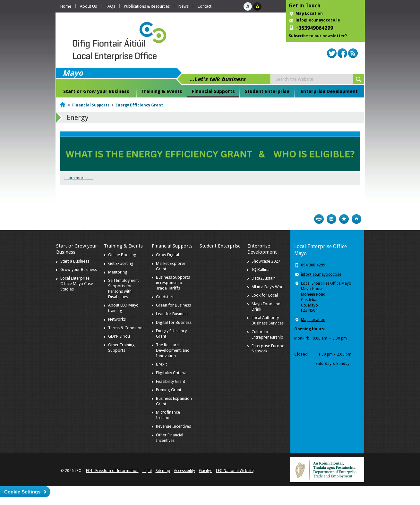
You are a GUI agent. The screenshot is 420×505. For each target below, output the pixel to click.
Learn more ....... (79, 178)
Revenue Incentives (173, 426)
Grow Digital (167, 255)
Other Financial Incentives (170, 438)
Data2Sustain (264, 278)
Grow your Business (79, 269)
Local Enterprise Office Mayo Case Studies (77, 284)
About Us (88, 6)
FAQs (110, 6)
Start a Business (75, 261)
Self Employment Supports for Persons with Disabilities (124, 289)
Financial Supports (213, 91)
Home (66, 6)
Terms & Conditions (126, 328)
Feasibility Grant (171, 381)
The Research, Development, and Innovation (173, 350)
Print (319, 219)
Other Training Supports (121, 348)
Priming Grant (169, 390)
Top (356, 219)
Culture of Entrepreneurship (267, 334)
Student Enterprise (267, 91)
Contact (204, 6)
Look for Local (265, 295)
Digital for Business (174, 322)
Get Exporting (121, 263)
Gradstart (165, 297)
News (184, 6)
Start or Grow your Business (96, 91)
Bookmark (344, 219)
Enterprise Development (329, 91)
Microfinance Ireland (168, 415)
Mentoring (118, 272)
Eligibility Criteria (171, 373)
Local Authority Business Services (268, 320)
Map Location (309, 13)
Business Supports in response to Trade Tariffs (173, 283)
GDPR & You (119, 336)
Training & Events (162, 91)
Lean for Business (172, 314)
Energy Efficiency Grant (139, 105)
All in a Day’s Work (268, 287)
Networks (117, 319)
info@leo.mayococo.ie (321, 274)
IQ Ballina (261, 269)
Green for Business (173, 305)
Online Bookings (123, 255)
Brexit (161, 364)
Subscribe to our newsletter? (318, 36)
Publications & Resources (147, 6)
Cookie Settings (22, 492)
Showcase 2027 (266, 261)
